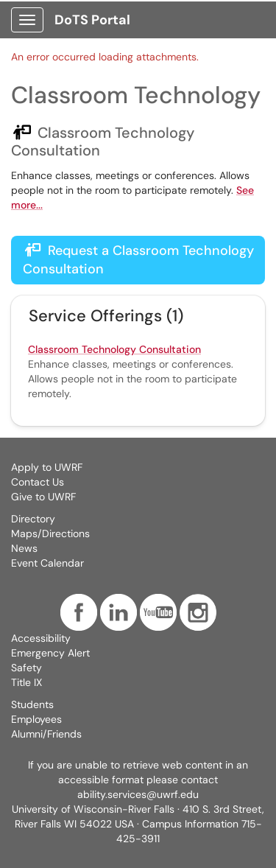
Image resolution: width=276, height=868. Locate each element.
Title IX (26, 682)
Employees (36, 719)
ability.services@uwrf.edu (138, 794)
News (24, 548)
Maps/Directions (50, 533)
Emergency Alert (50, 653)
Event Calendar (47, 563)
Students (32, 704)
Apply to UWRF (47, 467)
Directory (33, 519)
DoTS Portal (92, 20)
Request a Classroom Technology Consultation (138, 260)
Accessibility (41, 638)
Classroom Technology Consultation (114, 349)
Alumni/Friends (46, 734)
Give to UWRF (43, 497)
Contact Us (38, 482)
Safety (26, 668)
